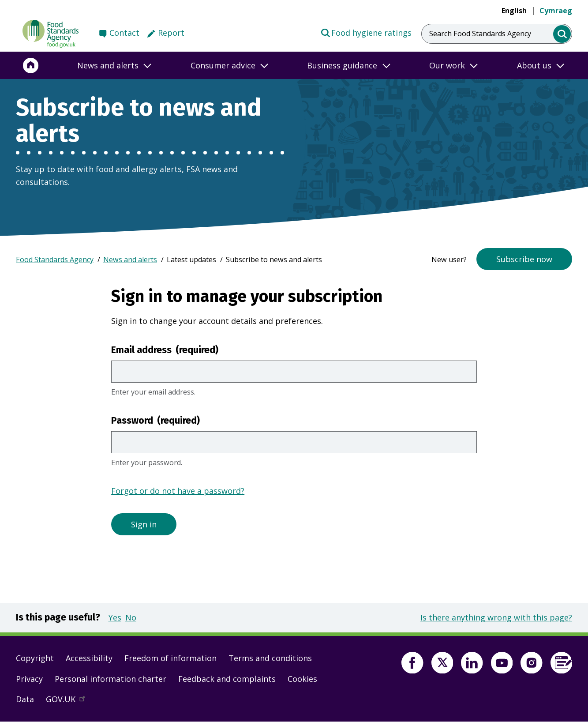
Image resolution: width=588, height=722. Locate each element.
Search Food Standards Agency (480, 34)
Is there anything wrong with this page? (496, 617)
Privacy (29, 679)
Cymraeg (556, 11)
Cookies (302, 679)
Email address (165, 350)
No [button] (131, 617)
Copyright (35, 658)
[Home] (31, 65)
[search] (562, 34)
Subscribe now (524, 259)
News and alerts (130, 259)
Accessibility (89, 658)
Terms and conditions (270, 658)
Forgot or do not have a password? (178, 491)
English (514, 11)
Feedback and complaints (227, 679)
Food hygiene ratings (366, 32)
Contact (124, 33)
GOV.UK (69, 701)
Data (25, 699)
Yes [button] (115, 617)
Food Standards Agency (55, 259)
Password (155, 421)
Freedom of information (170, 658)
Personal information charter (110, 679)
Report (171, 33)
